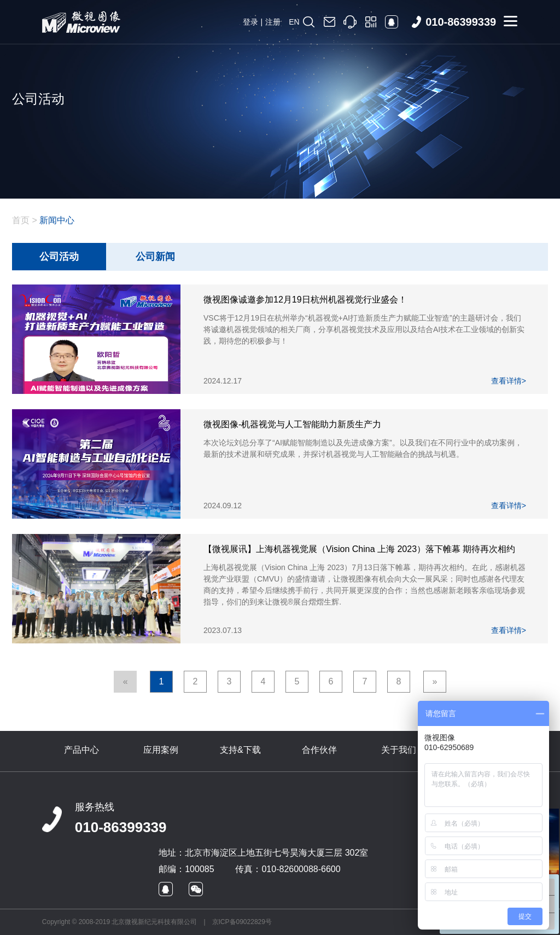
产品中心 (81, 750)
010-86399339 (121, 827)
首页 (21, 220)
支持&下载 (240, 750)
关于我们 (399, 750)
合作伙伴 (319, 750)
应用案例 (161, 750)
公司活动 (59, 257)
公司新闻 (155, 257)
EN (294, 22)
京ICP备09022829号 (242, 922)
